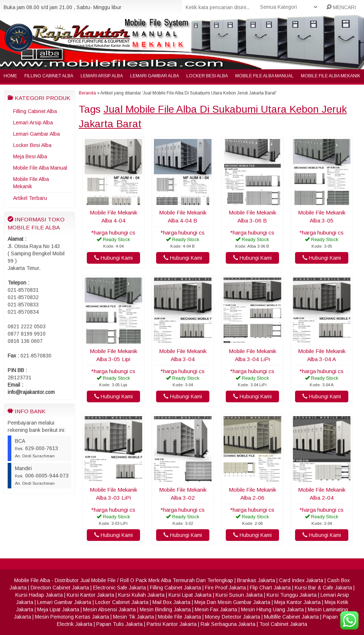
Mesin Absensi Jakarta (109, 609)
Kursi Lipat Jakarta (190, 595)
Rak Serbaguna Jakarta (228, 624)
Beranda (87, 93)
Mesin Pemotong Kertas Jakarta (72, 617)
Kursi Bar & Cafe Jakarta (323, 588)
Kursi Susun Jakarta (239, 595)
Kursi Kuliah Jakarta (141, 595)
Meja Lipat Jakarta (58, 609)
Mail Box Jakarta (171, 602)
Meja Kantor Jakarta (297, 602)
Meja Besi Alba (30, 156)
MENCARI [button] (341, 7)
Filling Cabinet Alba (49, 76)
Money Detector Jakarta (233, 617)
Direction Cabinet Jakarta (60, 588)
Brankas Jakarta (256, 580)
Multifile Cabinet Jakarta (291, 617)
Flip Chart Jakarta (270, 588)
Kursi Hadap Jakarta (39, 595)
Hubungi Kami (113, 258)
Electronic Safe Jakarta (119, 588)
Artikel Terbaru (30, 198)
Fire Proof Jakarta (225, 588)
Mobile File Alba (32, 580)
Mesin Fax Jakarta (216, 609)
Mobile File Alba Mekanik (331, 76)
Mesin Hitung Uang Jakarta (272, 609)
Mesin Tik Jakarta (133, 617)
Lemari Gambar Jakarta (64, 602)
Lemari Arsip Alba (102, 76)
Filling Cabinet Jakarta (175, 588)
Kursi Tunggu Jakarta (292, 595)
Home (10, 76)
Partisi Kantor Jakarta (172, 624)
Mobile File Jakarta (179, 617)
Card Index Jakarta (301, 580)
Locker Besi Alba (207, 76)
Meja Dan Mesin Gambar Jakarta (232, 602)
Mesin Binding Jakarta (165, 609)
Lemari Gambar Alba (155, 76)
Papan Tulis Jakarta (119, 624)
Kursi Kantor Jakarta (90, 595)
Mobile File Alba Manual (264, 76)
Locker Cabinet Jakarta (122, 602)
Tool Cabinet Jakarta (283, 624)
